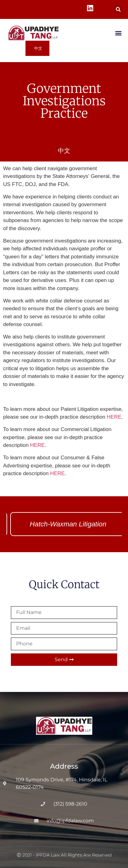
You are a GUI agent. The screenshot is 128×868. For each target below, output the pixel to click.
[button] (119, 9)
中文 (64, 150)
